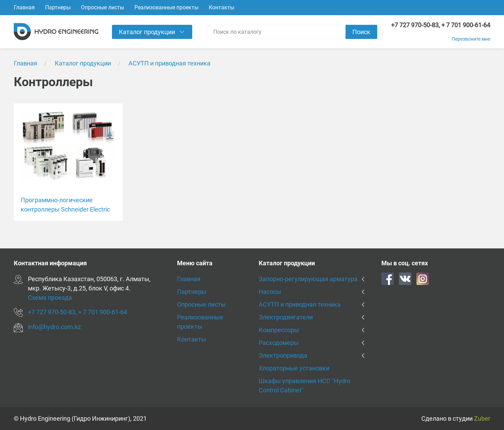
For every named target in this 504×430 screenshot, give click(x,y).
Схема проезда (50, 298)
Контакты (222, 7)
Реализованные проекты (166, 7)
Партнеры (58, 7)
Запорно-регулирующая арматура (308, 279)
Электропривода (283, 355)
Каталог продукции (83, 63)
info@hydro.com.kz (54, 327)
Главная (24, 7)
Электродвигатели (286, 317)
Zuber (482, 418)
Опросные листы (102, 7)
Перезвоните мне (471, 39)
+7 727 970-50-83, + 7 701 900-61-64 (441, 25)
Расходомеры (279, 343)
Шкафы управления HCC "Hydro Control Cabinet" (305, 386)
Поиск (361, 32)
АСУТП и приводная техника (169, 63)
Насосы (270, 292)
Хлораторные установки (294, 368)
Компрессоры (279, 330)
